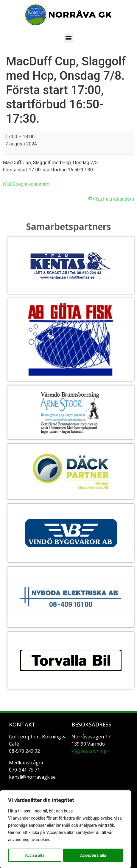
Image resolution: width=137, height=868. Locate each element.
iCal (7, 184)
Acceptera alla (93, 855)
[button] (69, 38)
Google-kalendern (31, 184)
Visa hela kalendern (113, 199)
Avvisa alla (34, 855)
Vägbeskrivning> (90, 751)
